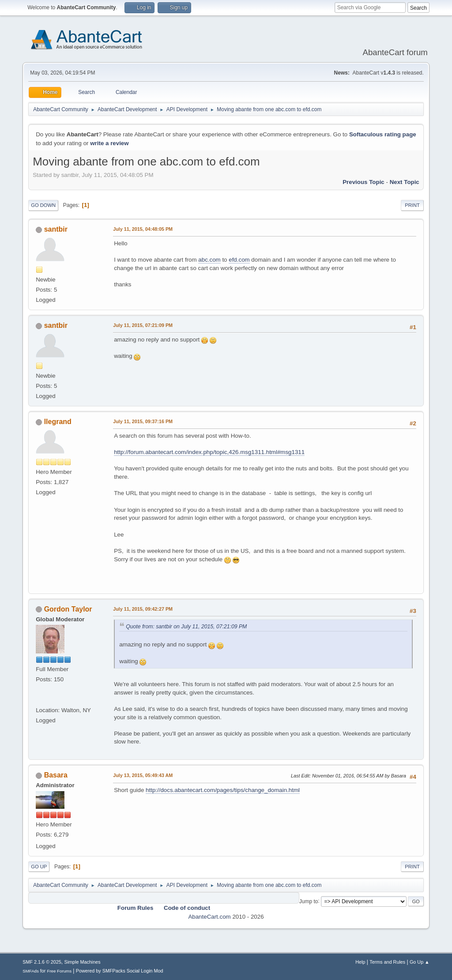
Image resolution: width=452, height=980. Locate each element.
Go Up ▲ (420, 962)
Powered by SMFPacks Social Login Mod (120, 971)
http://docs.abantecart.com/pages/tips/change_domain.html (223, 790)
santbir (56, 229)
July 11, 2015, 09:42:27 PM (143, 609)
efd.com (239, 260)
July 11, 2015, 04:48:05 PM (143, 229)
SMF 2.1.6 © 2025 (42, 962)
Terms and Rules (387, 962)
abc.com (209, 260)
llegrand (58, 422)
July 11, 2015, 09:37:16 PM (143, 421)
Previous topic (363, 182)
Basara (56, 775)
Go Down (43, 205)
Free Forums (59, 971)
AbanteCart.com (209, 917)
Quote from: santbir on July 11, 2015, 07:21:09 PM (186, 627)
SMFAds (31, 971)
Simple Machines (83, 962)
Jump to (309, 901)
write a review (109, 143)
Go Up (39, 867)
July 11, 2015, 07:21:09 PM (143, 325)
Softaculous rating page (383, 134)
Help (360, 962)
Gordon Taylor (68, 609)
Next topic (405, 182)
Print (412, 205)
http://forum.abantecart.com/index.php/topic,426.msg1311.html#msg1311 (209, 452)
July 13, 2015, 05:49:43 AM (143, 775)
